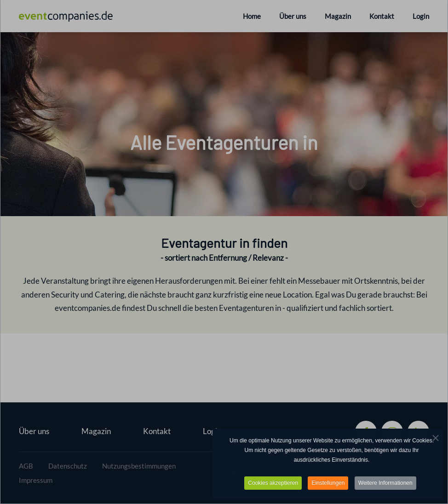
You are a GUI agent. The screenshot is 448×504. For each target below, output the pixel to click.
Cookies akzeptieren (273, 484)
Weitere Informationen (385, 484)
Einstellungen (328, 484)
